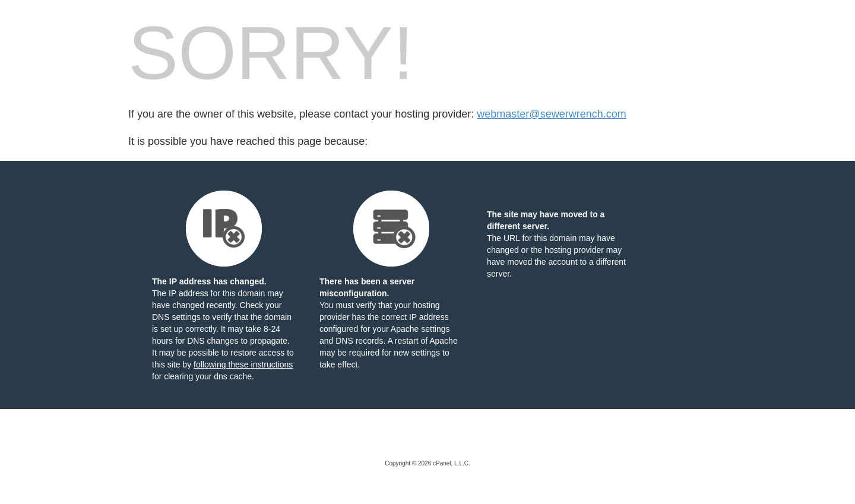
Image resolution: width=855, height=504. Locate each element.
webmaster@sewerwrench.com (551, 114)
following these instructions (243, 364)
